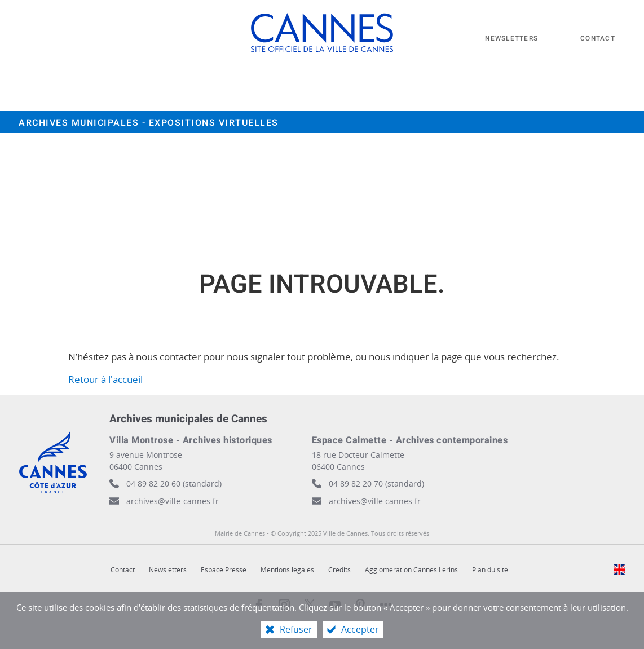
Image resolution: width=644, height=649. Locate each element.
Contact (123, 570)
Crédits (339, 570)
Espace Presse (224, 570)
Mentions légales (287, 570)
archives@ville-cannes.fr (173, 501)
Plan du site (490, 570)
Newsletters (168, 570)
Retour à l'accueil (105, 379)
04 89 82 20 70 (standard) (376, 484)
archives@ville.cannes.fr (375, 501)
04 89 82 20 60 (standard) (174, 484)
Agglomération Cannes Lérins (411, 570)
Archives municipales (149, 123)
